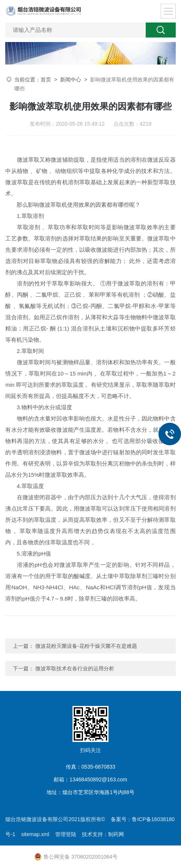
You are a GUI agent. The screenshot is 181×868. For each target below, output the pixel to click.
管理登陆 (66, 834)
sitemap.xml (35, 834)
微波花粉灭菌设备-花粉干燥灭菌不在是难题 (86, 646)
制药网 (116, 834)
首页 (46, 80)
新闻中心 (71, 80)
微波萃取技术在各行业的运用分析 (75, 668)
